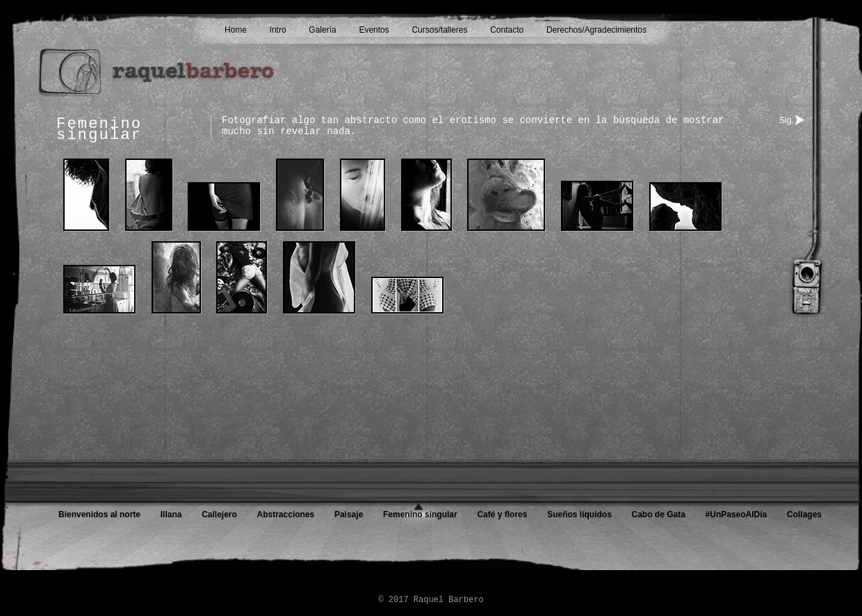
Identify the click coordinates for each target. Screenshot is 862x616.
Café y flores (502, 514)
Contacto (507, 30)
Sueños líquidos (579, 514)
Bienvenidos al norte (99, 514)
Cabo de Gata (659, 514)
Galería (322, 30)
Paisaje (349, 514)
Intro (278, 30)
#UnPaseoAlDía (737, 514)
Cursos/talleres (439, 30)
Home (236, 30)
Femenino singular (420, 514)
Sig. (787, 120)
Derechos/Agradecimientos (596, 30)
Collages (804, 514)
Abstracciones (286, 514)
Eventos (374, 30)
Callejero (219, 514)
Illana (171, 514)
